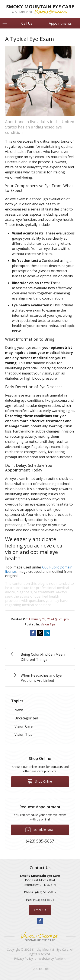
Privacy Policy (23, 958)
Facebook (40, 921)
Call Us (27, 23)
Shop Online (39, 781)
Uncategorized (26, 718)
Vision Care (24, 726)
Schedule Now (39, 829)
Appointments (60, 23)
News (19, 710)
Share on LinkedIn (47, 633)
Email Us (40, 910)
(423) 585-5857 (46, 892)
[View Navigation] (6, 23)
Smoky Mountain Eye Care (50, 949)
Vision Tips (48, 624)
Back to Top (40, 969)
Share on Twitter (40, 633)
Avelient (60, 958)
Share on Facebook (33, 633)
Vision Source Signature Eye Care (40, 936)
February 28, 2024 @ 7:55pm (49, 619)
